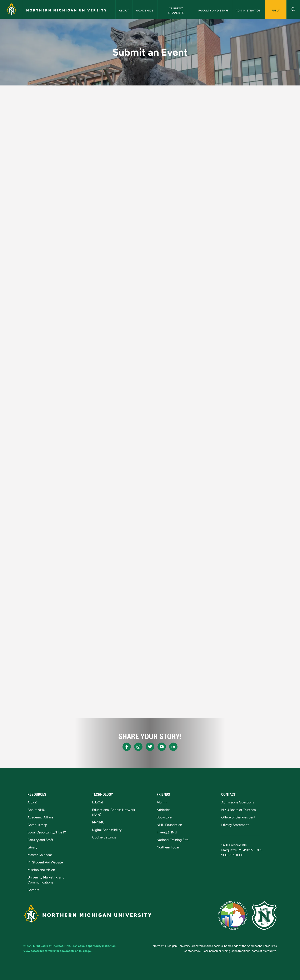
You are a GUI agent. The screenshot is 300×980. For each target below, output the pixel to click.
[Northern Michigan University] (11, 9)
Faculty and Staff (214, 11)
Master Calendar (40, 855)
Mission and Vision (41, 870)
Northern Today (168, 847)
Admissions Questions (238, 802)
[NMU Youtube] (162, 747)
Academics (145, 11)
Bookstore (164, 817)
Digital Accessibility (107, 830)
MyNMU (98, 822)
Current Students (176, 10)
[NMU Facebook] (127, 747)
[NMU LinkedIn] (173, 747)
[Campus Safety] (264, 915)
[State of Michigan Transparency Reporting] (233, 915)
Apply (276, 10)
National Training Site (173, 840)
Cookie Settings (104, 837)
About (124, 11)
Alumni (162, 802)
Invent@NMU (167, 832)
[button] (293, 9)
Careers (33, 890)
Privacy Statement (235, 825)
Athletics (163, 810)
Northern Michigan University (67, 10)
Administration (249, 11)
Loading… (113, 404)
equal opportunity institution (97, 946)
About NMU (36, 810)
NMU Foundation (169, 825)
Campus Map (37, 825)
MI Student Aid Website (45, 862)
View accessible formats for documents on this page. (57, 951)
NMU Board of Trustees (238, 810)
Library (32, 847)
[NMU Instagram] (138, 747)
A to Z (32, 802)
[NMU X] (150, 747)
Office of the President (238, 817)
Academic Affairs (40, 817)
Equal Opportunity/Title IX (47, 832)
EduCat (98, 802)
